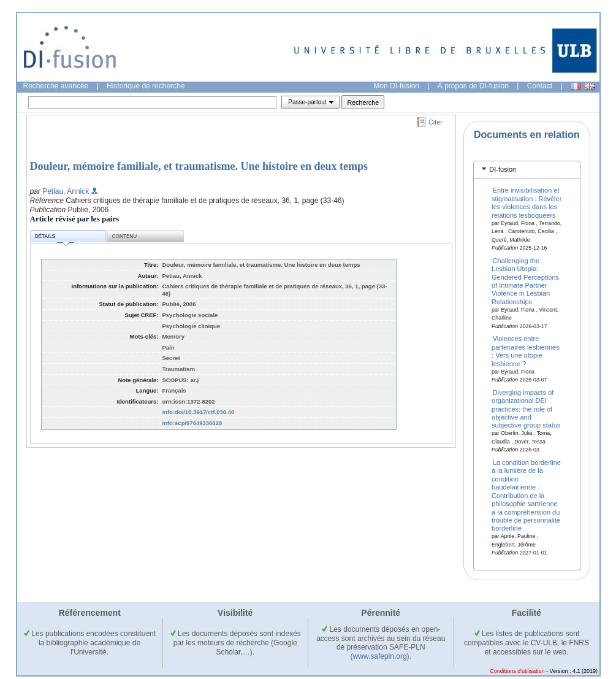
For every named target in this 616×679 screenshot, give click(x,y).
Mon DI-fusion (396, 86)
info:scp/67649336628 (192, 423)
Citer (435, 122)
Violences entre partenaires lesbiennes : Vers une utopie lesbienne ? (526, 351)
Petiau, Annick (66, 191)
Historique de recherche (146, 86)
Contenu (124, 236)
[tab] (527, 170)
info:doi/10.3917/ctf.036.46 (199, 412)
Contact (540, 86)
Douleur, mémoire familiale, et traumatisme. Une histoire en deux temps (199, 166)
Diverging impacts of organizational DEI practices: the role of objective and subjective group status (526, 409)
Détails (55, 238)
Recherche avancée (56, 86)
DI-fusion (503, 169)
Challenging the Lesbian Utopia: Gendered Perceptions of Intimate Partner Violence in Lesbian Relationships (525, 281)
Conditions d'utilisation (517, 671)
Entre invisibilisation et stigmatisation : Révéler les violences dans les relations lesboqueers (527, 202)
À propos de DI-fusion (473, 86)
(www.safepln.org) (380, 656)
